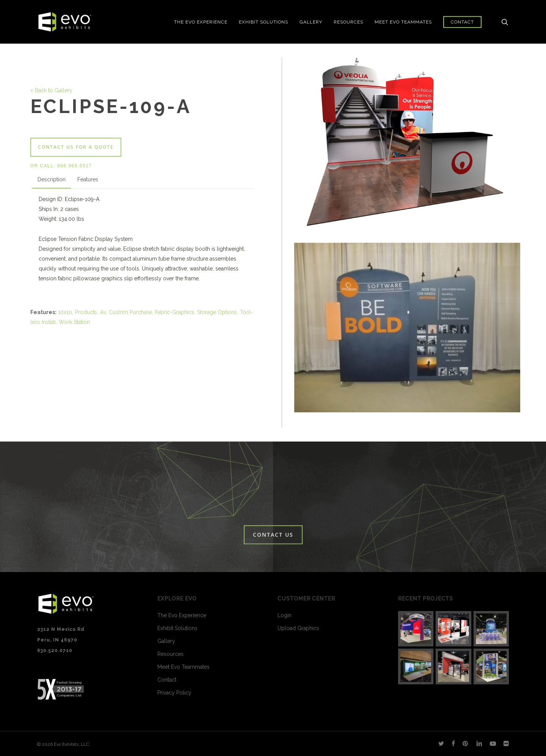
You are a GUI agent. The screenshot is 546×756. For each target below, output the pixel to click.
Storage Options (217, 312)
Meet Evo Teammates (184, 667)
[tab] (52, 181)
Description (52, 179)
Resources (170, 654)
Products (86, 312)
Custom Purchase (130, 312)
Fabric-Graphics (175, 312)
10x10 (65, 312)
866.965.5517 (75, 166)
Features (88, 179)
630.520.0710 (55, 651)
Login (285, 615)
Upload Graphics (298, 628)
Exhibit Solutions (177, 628)
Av (103, 312)
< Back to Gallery (51, 90)
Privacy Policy (174, 693)
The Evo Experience (182, 615)
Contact (167, 680)
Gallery (166, 641)
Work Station (74, 322)
